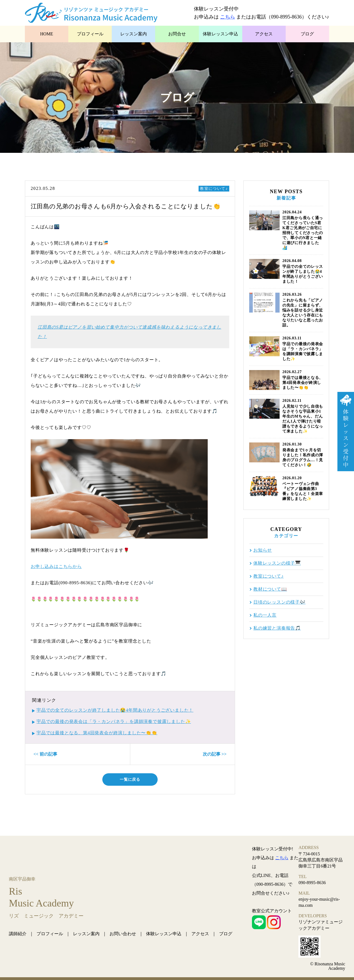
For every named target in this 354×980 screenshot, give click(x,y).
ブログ (307, 34)
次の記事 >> (215, 754)
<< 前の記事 (45, 754)
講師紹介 (18, 934)
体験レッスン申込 (220, 34)
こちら (228, 17)
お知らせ (263, 550)
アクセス (264, 34)
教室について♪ (214, 189)
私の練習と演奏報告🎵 (277, 628)
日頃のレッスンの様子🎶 (279, 602)
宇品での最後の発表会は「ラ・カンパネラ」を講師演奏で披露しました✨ (114, 721)
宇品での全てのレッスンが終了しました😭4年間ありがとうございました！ (115, 710)
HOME (47, 34)
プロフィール (90, 34)
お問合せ (177, 34)
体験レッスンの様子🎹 (277, 563)
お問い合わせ (123, 934)
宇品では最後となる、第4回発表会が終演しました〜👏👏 (97, 733)
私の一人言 (265, 615)
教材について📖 (270, 589)
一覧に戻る (130, 779)
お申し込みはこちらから (56, 566)
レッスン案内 (134, 34)
